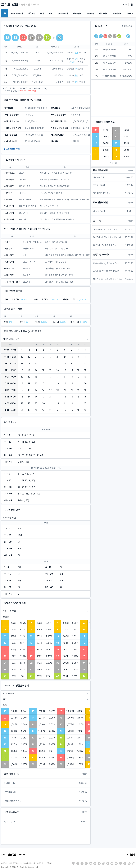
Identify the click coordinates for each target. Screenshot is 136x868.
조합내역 (90, 13)
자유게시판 (103, 13)
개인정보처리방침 (16, 863)
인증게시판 (117, 13)
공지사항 (97, 221)
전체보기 (113, 163)
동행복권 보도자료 (102, 255)
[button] (132, 5)
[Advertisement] (113, 98)
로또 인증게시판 (12, 812)
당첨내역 (31, 13)
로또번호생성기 (17, 13)
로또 (15, 5)
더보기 (85, 774)
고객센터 (131, 855)
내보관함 (130, 13)
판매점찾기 (77, 13)
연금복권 (26, 5)
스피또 (36, 5)
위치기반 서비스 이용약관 (34, 863)
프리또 (6, 5)
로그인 (125, 4)
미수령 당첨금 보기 (12, 149)
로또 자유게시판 (12, 774)
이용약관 (4, 863)
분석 (42, 13)
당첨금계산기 (63, 13)
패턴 (51, 13)
